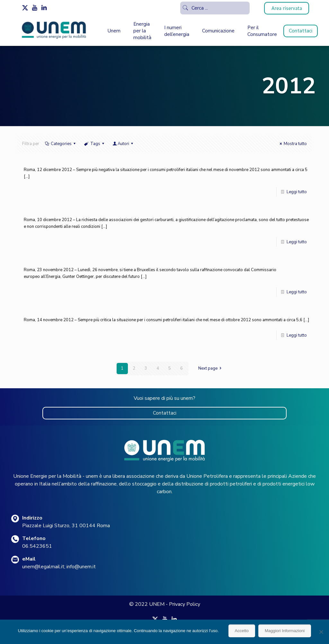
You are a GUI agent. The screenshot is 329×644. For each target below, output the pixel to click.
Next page (211, 368)
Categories (61, 144)
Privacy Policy (185, 604)
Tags (94, 144)
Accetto (242, 631)
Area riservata (287, 8)
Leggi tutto (297, 192)
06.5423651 (37, 546)
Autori (123, 144)
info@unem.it (81, 567)
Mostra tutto (292, 144)
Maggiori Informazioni (285, 631)
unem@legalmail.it (43, 567)
